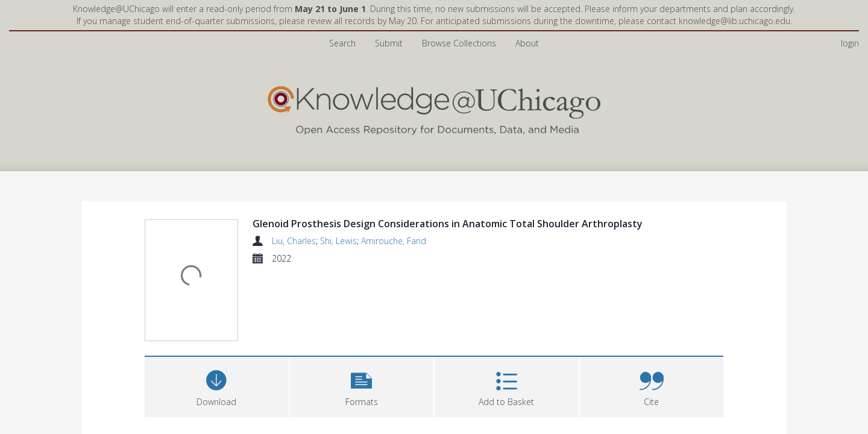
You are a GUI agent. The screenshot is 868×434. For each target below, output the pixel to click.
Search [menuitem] (342, 43)
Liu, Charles (294, 241)
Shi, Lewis (338, 241)
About (527, 43)
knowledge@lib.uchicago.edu (734, 21)
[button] (362, 385)
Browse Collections (459, 43)
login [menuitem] (850, 43)
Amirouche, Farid (394, 241)
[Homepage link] (434, 108)
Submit (389, 43)
